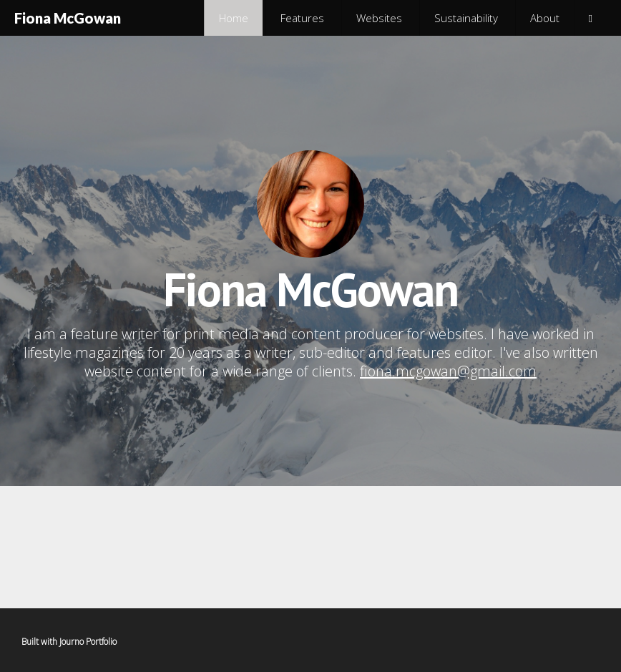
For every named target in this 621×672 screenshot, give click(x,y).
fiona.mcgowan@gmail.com (448, 371)
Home (234, 18)
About (545, 18)
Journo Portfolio (88, 642)
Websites (379, 18)
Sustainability (466, 18)
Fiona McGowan (68, 18)
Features (302, 18)
